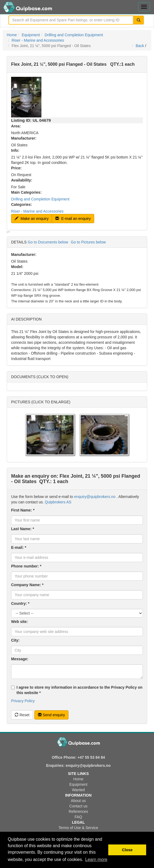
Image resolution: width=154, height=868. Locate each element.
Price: (16, 168)
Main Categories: (26, 192)
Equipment (31, 35)
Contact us (78, 806)
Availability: (22, 180)
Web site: (19, 622)
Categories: (22, 204)
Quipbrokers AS (58, 502)
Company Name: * (27, 585)
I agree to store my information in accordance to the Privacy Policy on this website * (77, 690)
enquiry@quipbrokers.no (95, 497)
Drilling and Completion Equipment (74, 35)
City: (15, 640)
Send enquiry (52, 715)
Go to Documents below (48, 242)
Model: (17, 267)
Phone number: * (26, 566)
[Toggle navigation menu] (144, 7)
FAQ (78, 817)
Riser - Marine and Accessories (38, 40)
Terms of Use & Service (78, 828)
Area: (16, 126)
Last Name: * (23, 529)
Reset (22, 715)
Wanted (78, 790)
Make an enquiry (32, 219)
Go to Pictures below (88, 242)
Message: (20, 659)
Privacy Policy (23, 701)
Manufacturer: (24, 138)
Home (12, 35)
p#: (9, 232)
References (78, 811)
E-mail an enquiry (73, 219)
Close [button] (127, 850)
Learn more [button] (96, 859)
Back (140, 46)
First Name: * (23, 510)
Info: (15, 150)
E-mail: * (19, 547)
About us (78, 801)
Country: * (20, 603)
